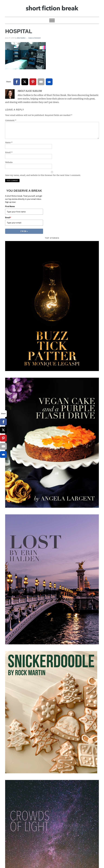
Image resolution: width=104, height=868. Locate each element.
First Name (10, 206)
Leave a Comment (35, 38)
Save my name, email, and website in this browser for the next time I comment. (43, 175)
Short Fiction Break (52, 7)
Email (9, 152)
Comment (11, 120)
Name (9, 143)
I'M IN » (24, 231)
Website (9, 162)
